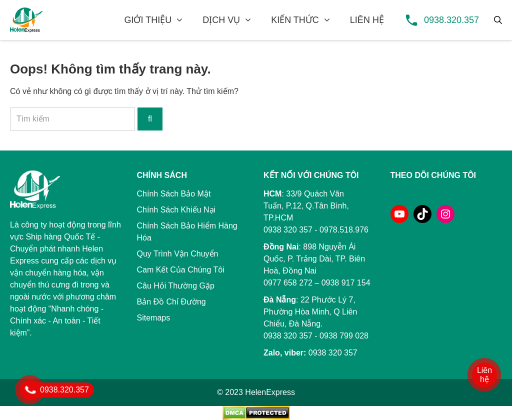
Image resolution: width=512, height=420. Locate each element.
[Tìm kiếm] (498, 20)
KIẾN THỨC (295, 20)
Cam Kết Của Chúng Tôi (181, 270)
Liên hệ (484, 375)
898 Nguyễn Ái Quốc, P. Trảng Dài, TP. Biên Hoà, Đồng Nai (314, 259)
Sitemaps (154, 318)
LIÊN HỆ (367, 20)
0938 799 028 (344, 336)
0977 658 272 (288, 283)
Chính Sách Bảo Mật (174, 194)
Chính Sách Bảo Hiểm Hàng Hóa (187, 232)
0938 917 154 (346, 283)
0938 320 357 (288, 336)
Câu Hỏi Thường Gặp (176, 286)
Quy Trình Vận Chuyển (178, 254)
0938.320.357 (451, 20)
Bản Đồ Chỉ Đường (171, 302)
